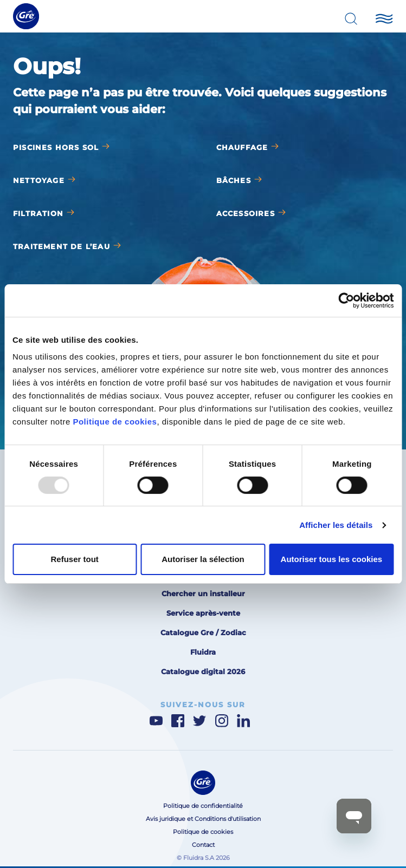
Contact (203, 845)
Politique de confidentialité (203, 806)
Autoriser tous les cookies (332, 559)
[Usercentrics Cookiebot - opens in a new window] (346, 301)
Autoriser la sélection (203, 559)
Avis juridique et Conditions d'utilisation (203, 819)
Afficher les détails (336, 525)
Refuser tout (75, 559)
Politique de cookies (115, 422)
